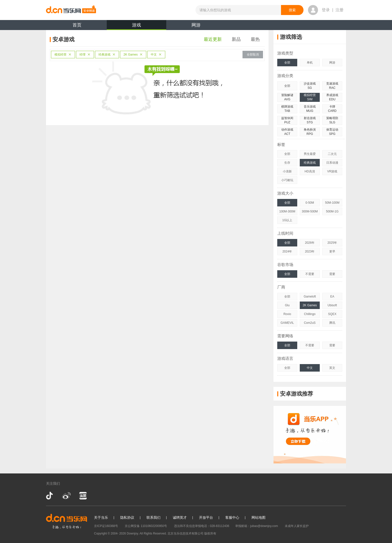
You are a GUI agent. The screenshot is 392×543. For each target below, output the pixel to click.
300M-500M (310, 211)
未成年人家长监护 (297, 526)
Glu (287, 305)
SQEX (332, 314)
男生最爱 (310, 154)
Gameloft (310, 297)
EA (332, 297)
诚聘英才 (180, 517)
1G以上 (287, 220)
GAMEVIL (287, 323)
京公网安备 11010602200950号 (146, 526)
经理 (85, 55)
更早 (332, 251)
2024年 (287, 251)
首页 (77, 25)
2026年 (310, 243)
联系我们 (153, 517)
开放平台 (206, 517)
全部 (287, 63)
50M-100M (332, 203)
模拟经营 (63, 55)
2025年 (332, 243)
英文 (332, 368)
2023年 (310, 251)
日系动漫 (332, 163)
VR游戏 (332, 171)
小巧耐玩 (287, 180)
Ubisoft (332, 305)
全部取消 (253, 55)
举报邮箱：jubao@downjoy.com (257, 526)
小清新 (287, 171)
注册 (339, 10)
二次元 (332, 154)
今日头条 (83, 496)
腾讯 (332, 323)
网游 (196, 25)
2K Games (133, 55)
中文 (156, 55)
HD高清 (310, 171)
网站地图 (258, 517)
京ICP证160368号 (106, 526)
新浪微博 (66, 496)
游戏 (136, 26)
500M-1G (332, 211)
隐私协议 (127, 517)
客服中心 (232, 517)
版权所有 (210, 533)
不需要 (310, 274)
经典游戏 (107, 55)
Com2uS (310, 323)
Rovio (287, 314)
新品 (236, 39)
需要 (332, 274)
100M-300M (287, 211)
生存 (287, 163)
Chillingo (310, 314)
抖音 (50, 496)
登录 (326, 10)
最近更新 (213, 39)
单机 (310, 63)
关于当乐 (101, 517)
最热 (255, 39)
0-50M (310, 203)
